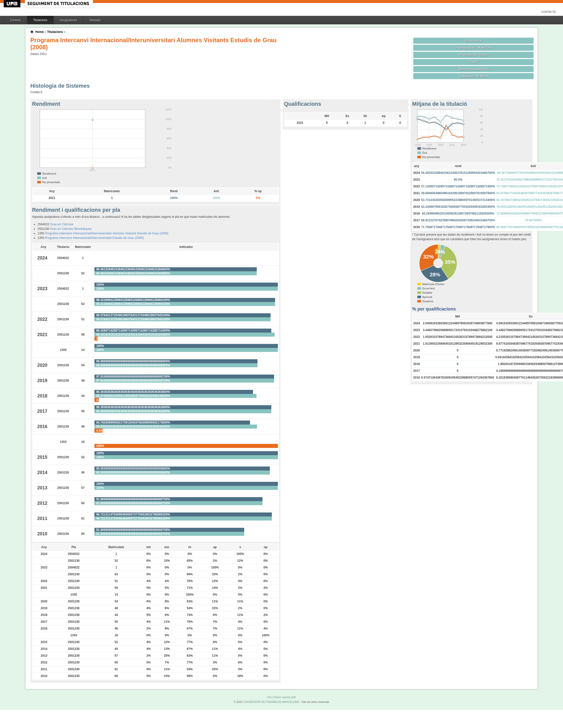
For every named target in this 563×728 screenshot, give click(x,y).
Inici (269, 697)
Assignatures (68, 20)
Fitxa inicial (473, 41)
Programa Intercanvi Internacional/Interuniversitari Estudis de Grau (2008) (94, 238)
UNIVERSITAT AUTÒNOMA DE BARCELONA (271, 702)
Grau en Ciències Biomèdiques (71, 229)
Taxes (474, 62)
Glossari (95, 20)
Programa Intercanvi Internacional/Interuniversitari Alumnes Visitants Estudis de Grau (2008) (107, 233)
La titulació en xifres (474, 76)
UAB (13, 4)
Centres (16, 20)
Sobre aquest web (285, 697)
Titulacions (40, 20)
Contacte (549, 12)
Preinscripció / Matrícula (473, 48)
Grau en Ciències (62, 224)
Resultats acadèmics (474, 69)
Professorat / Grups (474, 55)
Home (40, 32)
